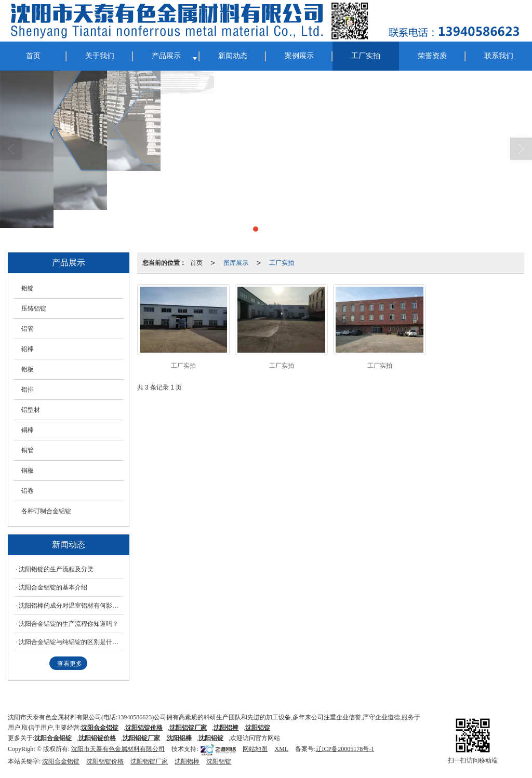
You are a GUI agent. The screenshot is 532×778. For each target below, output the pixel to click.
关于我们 (100, 56)
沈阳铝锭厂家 (149, 761)
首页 (33, 56)
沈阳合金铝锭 (61, 761)
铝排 (28, 390)
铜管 (28, 450)
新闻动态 (233, 56)
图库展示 (236, 263)
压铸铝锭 (34, 308)
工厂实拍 (366, 56)
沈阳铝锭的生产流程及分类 (56, 569)
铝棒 (28, 349)
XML (281, 749)
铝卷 (28, 491)
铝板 (28, 369)
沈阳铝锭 (211, 738)
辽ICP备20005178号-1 (345, 749)
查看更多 (70, 664)
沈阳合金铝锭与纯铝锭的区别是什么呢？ (71, 642)
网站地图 (255, 749)
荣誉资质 (432, 56)
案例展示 (299, 56)
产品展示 (166, 56)
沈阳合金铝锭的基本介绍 (53, 587)
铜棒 (28, 430)
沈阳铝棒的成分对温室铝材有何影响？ (71, 606)
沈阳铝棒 (187, 761)
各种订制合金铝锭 (46, 511)
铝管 (28, 329)
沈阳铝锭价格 (105, 761)
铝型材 (31, 410)
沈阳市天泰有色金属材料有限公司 (118, 749)
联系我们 (499, 56)
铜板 (28, 471)
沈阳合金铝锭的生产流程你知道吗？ (69, 624)
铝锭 (28, 288)
